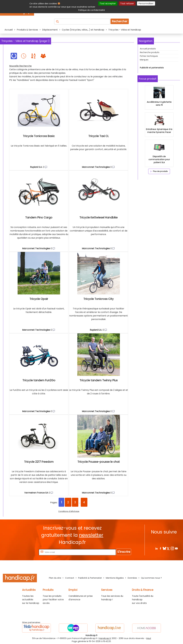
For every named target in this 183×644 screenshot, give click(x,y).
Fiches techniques (149, 56)
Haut (149, 638)
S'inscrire (124, 552)
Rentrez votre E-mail (27, 552)
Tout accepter (108, 3)
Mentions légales (115, 578)
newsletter (91, 535)
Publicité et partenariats (152, 68)
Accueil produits (148, 49)
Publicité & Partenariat (90, 578)
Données (132, 578)
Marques (144, 60)
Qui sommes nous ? (151, 578)
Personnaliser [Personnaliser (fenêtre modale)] (146, 3)
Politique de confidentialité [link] (92, 10)
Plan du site (55, 578)
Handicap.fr (105, 638)
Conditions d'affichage (69, 511)
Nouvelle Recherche (20, 66)
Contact (70, 578)
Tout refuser (127, 3)
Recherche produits (150, 52)
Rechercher (120, 21)
